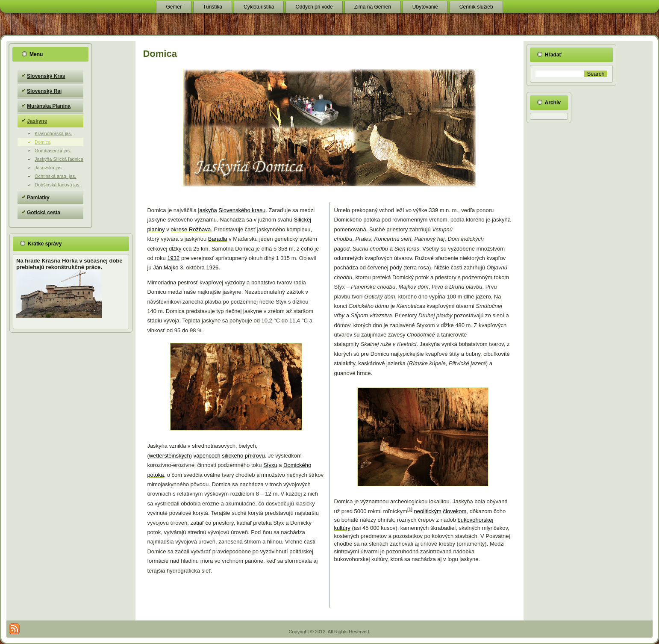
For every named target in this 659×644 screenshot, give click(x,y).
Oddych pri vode (314, 7)
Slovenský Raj (44, 91)
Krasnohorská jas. (53, 133)
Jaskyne (37, 121)
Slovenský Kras (46, 76)
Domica (43, 142)
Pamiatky (38, 198)
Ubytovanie (425, 7)
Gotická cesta (44, 213)
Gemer (174, 7)
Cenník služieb (476, 7)
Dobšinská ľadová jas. (58, 185)
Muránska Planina (49, 106)
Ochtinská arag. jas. (55, 176)
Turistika (213, 7)
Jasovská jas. (49, 168)
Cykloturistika (259, 7)
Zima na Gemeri (373, 7)
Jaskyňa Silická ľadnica (59, 159)
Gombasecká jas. (53, 151)
